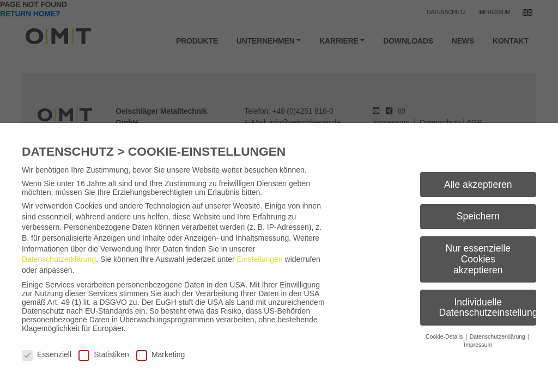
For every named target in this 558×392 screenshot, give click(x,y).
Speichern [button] (478, 216)
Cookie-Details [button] (445, 336)
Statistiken (104, 354)
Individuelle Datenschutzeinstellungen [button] (488, 308)
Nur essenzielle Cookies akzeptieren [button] (478, 259)
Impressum (478, 345)
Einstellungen (260, 259)
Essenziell (47, 354)
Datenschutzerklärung (59, 259)
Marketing (160, 354)
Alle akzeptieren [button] (478, 185)
